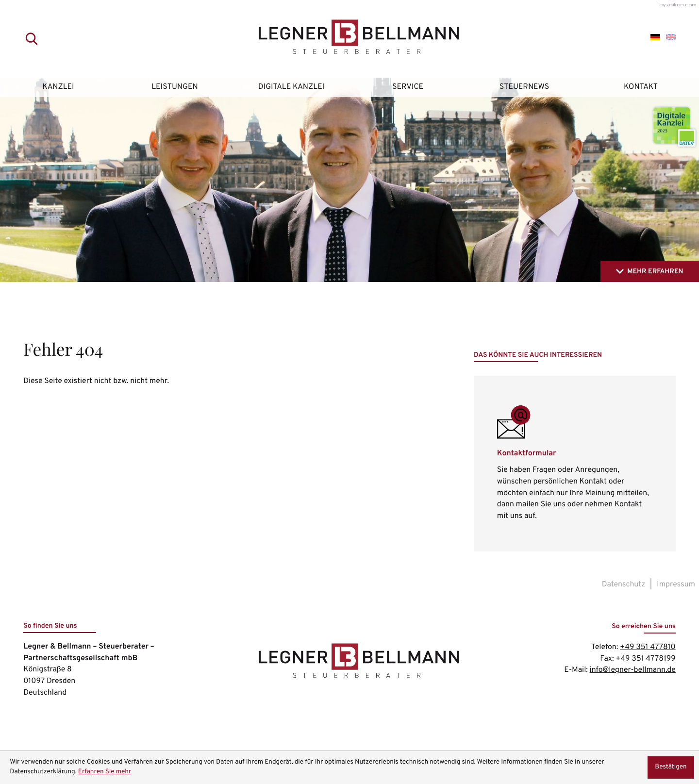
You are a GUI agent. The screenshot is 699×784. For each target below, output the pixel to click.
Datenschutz (624, 584)
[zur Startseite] (350, 39)
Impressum (676, 584)
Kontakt (641, 87)
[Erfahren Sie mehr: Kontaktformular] (575, 464)
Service (408, 87)
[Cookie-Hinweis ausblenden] (671, 767)
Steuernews (524, 87)
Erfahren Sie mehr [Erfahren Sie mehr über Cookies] (105, 772)
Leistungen (175, 87)
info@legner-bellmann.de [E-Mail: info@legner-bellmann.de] (633, 670)
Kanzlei (58, 87)
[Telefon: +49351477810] (648, 648)
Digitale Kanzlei (291, 87)
